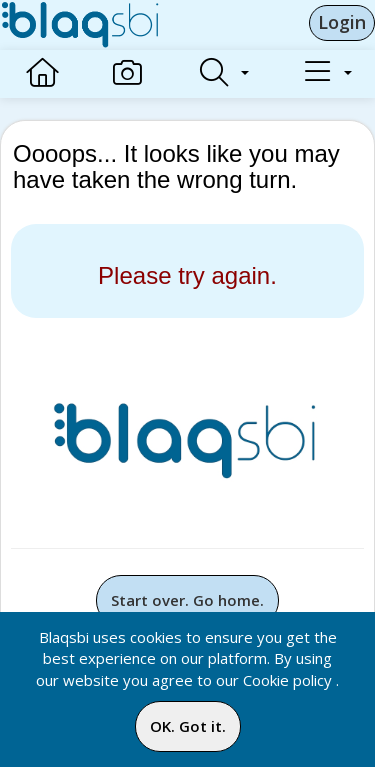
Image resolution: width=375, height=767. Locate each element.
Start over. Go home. (187, 600)
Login (342, 22)
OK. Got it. (188, 726)
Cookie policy (287, 680)
